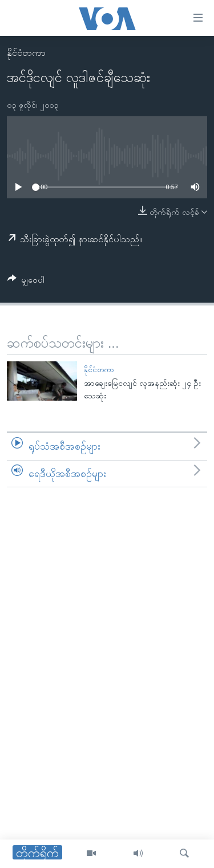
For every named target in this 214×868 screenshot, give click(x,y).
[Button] (26, 282)
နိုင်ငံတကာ (26, 53)
